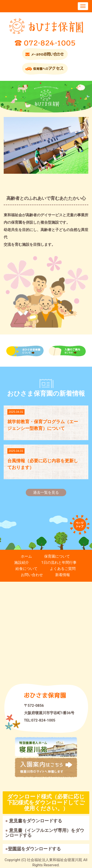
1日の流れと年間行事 (59, 563)
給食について (26, 569)
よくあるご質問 (63, 569)
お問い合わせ (32, 575)
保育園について (57, 556)
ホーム (26, 556)
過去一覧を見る (46, 492)
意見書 (16, 821)
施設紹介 (22, 563)
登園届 (14, 849)
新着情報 (63, 575)
